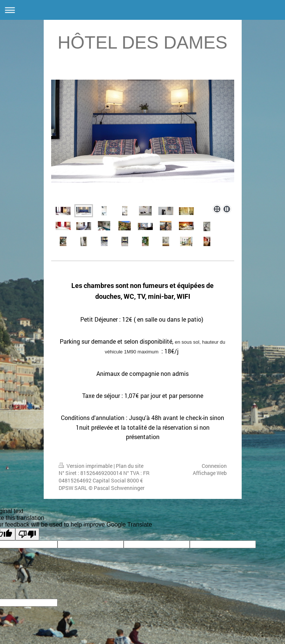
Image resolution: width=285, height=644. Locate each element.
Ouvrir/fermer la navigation (142, 10)
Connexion (214, 466)
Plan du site (130, 466)
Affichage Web (210, 473)
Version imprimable (86, 466)
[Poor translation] (27, 534)
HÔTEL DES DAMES (142, 42)
